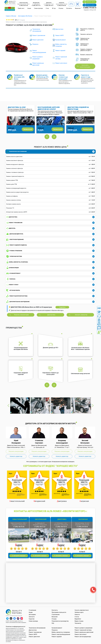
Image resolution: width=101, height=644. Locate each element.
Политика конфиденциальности (15, 627)
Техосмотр (78, 623)
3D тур (54, 8)
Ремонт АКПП (59, 35)
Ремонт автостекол (61, 63)
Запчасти (32, 617)
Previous (47, 137)
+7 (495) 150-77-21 (36, 5)
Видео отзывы (79, 621)
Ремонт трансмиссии (39, 35)
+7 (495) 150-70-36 (23, 5)
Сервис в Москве (11, 16)
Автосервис (32, 615)
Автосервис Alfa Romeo (25, 16)
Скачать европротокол (82, 610)
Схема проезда (38, 8)
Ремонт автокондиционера (83, 637)
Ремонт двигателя (38, 40)
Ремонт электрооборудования (39, 51)
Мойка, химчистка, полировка (61, 45)
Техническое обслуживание (37, 30)
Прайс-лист (21, 8)
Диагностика (59, 29)
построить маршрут (20, 556)
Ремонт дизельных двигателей (38, 64)
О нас (47, 8)
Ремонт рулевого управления (38, 58)
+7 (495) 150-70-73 (49, 5)
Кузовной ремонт (61, 40)
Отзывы (61, 8)
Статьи (77, 617)
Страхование (56, 615)
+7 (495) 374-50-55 (62, 5)
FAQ (53, 623)
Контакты (69, 8)
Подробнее (62, 307)
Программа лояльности (59, 612)
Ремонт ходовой (60, 50)
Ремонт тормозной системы (61, 58)
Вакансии (78, 8)
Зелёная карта (79, 612)
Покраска (35, 44)
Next (54, 137)
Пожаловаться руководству (60, 621)
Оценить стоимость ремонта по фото (86, 50)
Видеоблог (78, 619)
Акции (29, 8)
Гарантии (32, 619)
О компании (32, 610)
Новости (77, 615)
